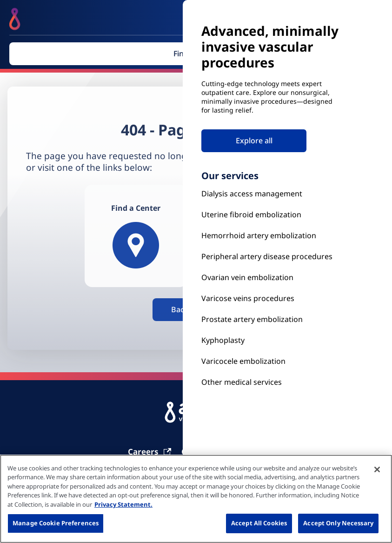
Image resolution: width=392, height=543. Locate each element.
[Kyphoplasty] (271, 194)
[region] (196, 499)
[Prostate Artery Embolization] (271, 298)
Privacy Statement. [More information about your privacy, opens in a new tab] (123, 504)
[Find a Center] (136, 236)
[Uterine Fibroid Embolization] (271, 215)
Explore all (254, 141)
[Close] (377, 469)
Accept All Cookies (259, 523)
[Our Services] (271, 361)
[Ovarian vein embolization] (271, 278)
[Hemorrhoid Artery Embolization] (271, 236)
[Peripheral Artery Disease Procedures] (271, 257)
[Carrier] (150, 452)
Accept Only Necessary (338, 523)
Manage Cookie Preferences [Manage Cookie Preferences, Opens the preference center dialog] (56, 523)
